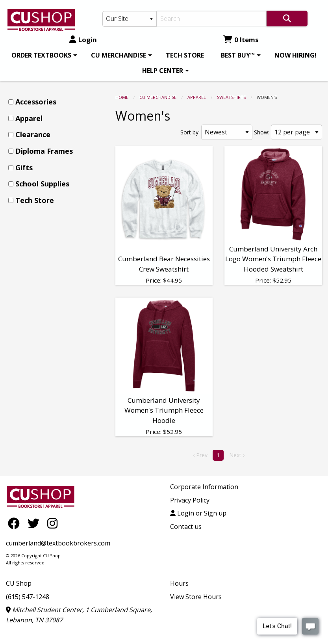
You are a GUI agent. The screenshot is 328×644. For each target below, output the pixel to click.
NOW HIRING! (296, 55)
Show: (262, 132)
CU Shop (19, 583)
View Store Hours (196, 597)
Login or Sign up (198, 513)
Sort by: (190, 132)
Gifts (24, 168)
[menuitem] (43, 55)
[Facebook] (16, 523)
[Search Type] (129, 19)
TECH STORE (185, 55)
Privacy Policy (190, 500)
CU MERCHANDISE (119, 55)
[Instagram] (52, 523)
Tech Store (35, 200)
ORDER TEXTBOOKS (41, 55)
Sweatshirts (231, 97)
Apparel (197, 97)
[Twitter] (35, 523)
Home (122, 97)
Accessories (36, 102)
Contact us (186, 527)
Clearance (33, 134)
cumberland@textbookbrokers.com (58, 543)
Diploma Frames (44, 151)
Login (83, 40)
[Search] (212, 19)
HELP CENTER (163, 71)
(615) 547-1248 (28, 597)
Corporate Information (204, 487)
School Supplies (42, 184)
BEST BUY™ (238, 55)
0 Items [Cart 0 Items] (241, 40)
